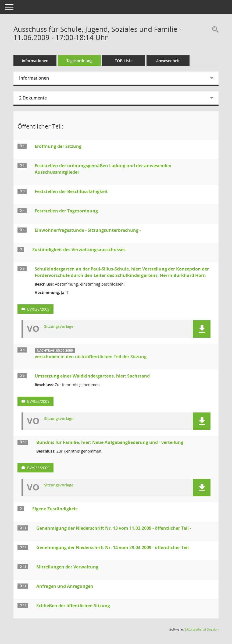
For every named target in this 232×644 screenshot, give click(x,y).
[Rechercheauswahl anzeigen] (214, 30)
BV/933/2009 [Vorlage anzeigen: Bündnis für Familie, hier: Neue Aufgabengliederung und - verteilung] (38, 468)
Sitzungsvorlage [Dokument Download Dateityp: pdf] (59, 327)
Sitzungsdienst (201, 629)
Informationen (35, 61)
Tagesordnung (79, 61)
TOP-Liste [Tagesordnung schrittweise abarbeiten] (124, 61)
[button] (202, 329)
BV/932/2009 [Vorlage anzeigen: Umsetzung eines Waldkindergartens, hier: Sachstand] (38, 401)
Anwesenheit (168, 61)
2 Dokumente (33, 98)
